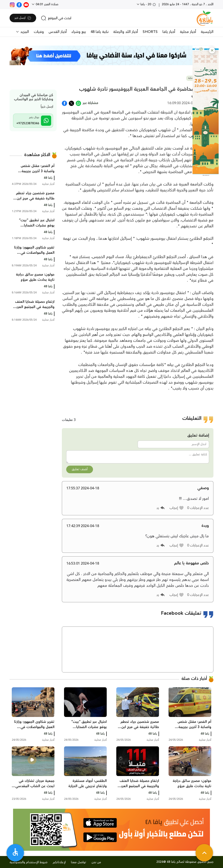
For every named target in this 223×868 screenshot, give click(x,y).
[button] (212, 50)
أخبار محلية (188, 32)
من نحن (96, 862)
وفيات (39, 32)
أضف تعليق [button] (80, 469)
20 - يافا (148, 4)
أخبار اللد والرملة (126, 32)
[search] (56, 18)
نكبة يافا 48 (100, 32)
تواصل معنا (79, 862)
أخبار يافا (169, 32)
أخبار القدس (58, 32)
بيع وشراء (79, 32)
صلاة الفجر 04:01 (47, 4)
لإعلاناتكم (59, 862)
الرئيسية (207, 32)
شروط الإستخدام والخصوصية (29, 862)
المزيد (24, 32)
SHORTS (150, 32)
